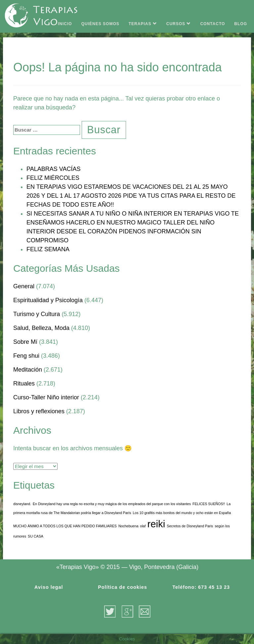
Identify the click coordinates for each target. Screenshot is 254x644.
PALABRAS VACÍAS (53, 169)
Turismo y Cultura (37, 314)
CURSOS (179, 24)
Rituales (24, 383)
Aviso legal (49, 587)
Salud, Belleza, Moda (41, 328)
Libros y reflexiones (39, 411)
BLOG (241, 24)
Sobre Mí (25, 342)
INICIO (65, 24)
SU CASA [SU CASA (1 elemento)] (36, 536)
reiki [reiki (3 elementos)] (156, 524)
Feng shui (26, 356)
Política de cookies (123, 587)
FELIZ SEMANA (48, 249)
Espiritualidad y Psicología (48, 300)
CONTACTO (212, 24)
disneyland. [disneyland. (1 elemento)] (22, 504)
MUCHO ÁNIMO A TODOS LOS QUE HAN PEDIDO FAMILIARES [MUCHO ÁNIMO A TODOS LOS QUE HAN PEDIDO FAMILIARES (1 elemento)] (65, 526)
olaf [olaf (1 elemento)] (143, 526)
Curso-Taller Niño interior (46, 397)
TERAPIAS (143, 24)
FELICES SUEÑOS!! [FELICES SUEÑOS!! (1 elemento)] (209, 504)
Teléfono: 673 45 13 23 (201, 587)
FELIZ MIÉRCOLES (53, 178)
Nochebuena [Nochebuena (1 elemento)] (128, 526)
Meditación (28, 370)
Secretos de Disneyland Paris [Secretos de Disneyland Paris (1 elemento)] (190, 526)
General (24, 286)
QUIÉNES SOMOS (100, 24)
